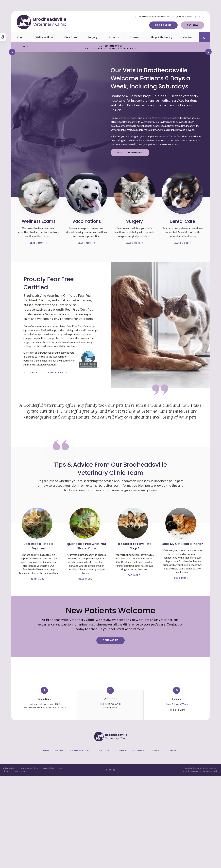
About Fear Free (59, 465)
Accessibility (48, 860)
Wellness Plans (44, 37)
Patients (114, 37)
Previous (11, 98)
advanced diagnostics (167, 210)
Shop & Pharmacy (161, 37)
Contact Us (111, 733)
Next (209, 98)
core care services (127, 210)
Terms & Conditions (29, 860)
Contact (188, 37)
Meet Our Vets (33, 465)
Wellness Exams (39, 314)
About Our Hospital (130, 245)
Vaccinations (87, 314)
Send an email (110, 800)
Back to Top (20, 863)
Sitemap (7, 863)
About (21, 37)
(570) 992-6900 (177, 17)
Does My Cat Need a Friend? (182, 636)
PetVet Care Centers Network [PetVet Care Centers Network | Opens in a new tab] (204, 863)
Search (62, 860)
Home (46, 843)
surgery (147, 210)
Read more (37, 671)
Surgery (93, 37)
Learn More (37, 335)
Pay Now (186, 25)
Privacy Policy (9, 860)
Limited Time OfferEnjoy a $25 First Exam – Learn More (109, 47)
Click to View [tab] (178, 802)
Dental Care (182, 314)
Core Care (71, 37)
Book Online (157, 25)
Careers (135, 37)
